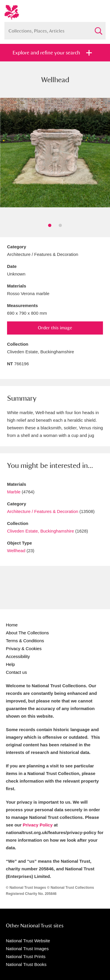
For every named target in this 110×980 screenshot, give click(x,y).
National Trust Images (27, 949)
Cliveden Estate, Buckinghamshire (40, 531)
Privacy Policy (38, 825)
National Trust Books (26, 964)
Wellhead (16, 551)
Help (10, 664)
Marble (14, 492)
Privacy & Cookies (24, 649)
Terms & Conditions (25, 641)
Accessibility (18, 656)
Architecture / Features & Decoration (43, 511)
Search (98, 29)
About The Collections (27, 633)
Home (12, 625)
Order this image (55, 328)
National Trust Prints (26, 956)
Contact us (16, 672)
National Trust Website (28, 941)
